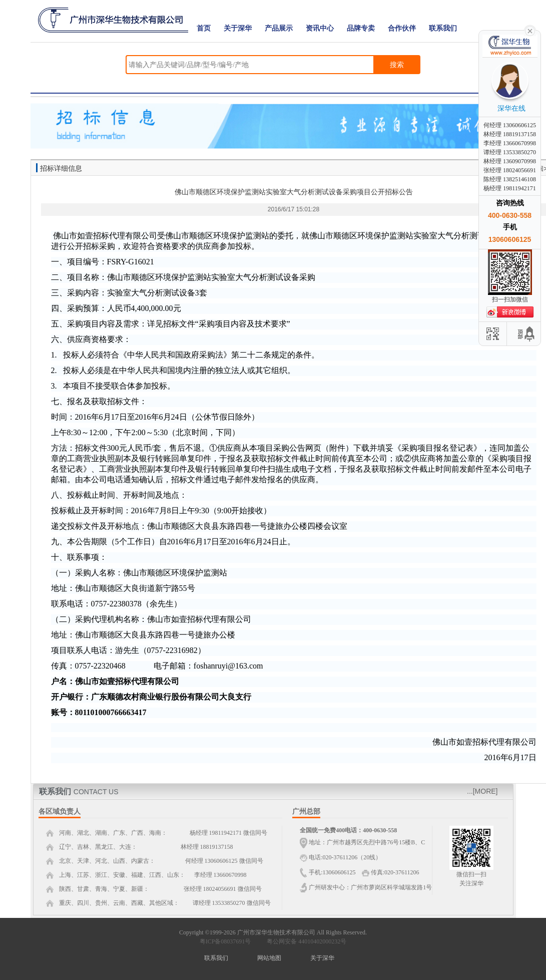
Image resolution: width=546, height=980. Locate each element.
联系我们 (443, 28)
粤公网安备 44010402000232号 (304, 941)
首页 (204, 28)
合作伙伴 (402, 28)
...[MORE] (482, 791)
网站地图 (269, 958)
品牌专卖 (361, 28)
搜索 (397, 65)
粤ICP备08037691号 (225, 941)
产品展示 (279, 28)
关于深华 (238, 28)
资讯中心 (320, 28)
